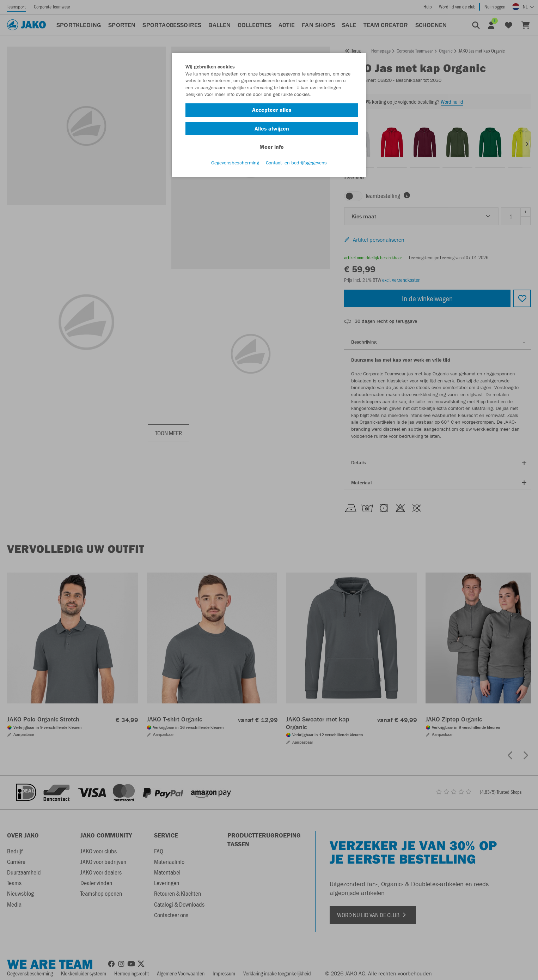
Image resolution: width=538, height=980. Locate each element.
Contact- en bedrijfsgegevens (296, 163)
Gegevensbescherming (235, 163)
